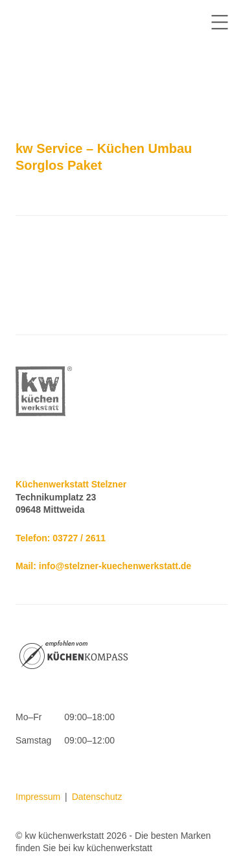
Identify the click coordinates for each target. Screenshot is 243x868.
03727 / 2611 (79, 538)
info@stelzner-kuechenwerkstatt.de (115, 566)
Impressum (38, 797)
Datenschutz (97, 797)
